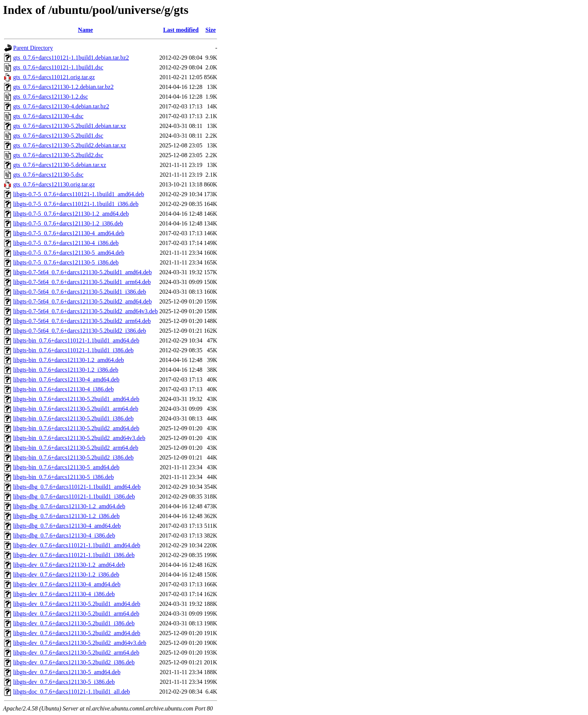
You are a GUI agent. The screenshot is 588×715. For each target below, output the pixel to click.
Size (211, 30)
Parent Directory (33, 48)
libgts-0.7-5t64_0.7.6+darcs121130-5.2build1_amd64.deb (82, 272)
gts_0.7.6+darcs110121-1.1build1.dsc (58, 67)
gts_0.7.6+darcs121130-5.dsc (48, 175)
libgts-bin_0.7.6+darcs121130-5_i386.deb (63, 477)
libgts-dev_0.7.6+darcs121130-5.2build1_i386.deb (74, 623)
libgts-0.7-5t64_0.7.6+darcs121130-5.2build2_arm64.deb (82, 321)
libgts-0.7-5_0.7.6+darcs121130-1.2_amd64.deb (71, 214)
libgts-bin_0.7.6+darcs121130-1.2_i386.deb (66, 370)
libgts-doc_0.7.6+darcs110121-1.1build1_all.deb (72, 692)
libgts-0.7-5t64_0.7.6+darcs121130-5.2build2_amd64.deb (82, 301)
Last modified (181, 30)
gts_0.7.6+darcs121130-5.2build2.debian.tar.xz (70, 145)
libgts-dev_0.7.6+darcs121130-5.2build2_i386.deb (74, 662)
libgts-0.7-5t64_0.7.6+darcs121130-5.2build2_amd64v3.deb (85, 311)
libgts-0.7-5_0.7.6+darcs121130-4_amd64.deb (69, 233)
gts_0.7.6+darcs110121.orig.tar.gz (54, 77)
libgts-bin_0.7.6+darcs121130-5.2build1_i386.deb (73, 418)
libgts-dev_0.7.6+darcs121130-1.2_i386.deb (66, 575)
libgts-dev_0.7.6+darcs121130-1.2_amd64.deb (69, 565)
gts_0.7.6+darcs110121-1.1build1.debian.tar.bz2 (71, 58)
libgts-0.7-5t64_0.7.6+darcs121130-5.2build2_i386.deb (80, 331)
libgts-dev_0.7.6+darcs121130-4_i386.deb (64, 594)
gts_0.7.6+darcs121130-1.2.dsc (51, 97)
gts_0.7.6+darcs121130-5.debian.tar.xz (60, 165)
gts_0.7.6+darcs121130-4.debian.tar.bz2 (61, 106)
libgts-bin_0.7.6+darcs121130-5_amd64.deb (66, 467)
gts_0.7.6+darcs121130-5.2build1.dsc (58, 136)
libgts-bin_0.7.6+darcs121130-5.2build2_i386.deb (73, 457)
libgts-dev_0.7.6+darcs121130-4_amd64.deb (67, 584)
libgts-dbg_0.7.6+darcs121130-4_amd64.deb (67, 526)
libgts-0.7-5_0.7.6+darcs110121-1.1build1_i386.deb (76, 204)
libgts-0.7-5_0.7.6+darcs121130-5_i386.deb (66, 262)
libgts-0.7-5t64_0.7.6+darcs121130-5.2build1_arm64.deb (82, 282)
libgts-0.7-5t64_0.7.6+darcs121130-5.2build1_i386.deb (80, 292)
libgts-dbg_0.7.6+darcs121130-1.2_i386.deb (66, 516)
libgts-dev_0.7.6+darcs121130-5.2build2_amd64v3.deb (80, 643)
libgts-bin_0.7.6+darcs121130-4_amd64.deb (66, 379)
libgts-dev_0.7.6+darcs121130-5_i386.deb (64, 682)
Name (85, 30)
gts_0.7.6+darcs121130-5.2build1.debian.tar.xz (70, 126)
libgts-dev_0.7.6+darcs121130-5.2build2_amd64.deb (77, 633)
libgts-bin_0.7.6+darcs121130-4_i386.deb (63, 389)
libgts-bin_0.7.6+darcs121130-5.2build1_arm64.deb (76, 409)
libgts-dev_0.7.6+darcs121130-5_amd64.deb (67, 672)
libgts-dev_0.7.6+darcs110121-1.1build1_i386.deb (74, 555)
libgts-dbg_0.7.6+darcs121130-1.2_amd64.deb (69, 506)
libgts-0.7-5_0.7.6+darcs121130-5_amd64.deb (69, 253)
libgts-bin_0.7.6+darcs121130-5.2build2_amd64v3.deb (79, 438)
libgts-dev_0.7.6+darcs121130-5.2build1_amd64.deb (77, 604)
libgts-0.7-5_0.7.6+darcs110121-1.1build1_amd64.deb (79, 194)
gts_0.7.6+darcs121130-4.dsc (48, 116)
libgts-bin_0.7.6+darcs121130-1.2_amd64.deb (69, 360)
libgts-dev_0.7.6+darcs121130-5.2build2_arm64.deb (76, 653)
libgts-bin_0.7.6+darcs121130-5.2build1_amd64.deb (76, 399)
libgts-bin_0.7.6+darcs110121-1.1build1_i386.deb (73, 350)
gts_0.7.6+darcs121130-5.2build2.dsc (58, 155)
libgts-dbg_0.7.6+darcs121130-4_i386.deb (64, 535)
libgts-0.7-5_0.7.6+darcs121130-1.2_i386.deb (68, 223)
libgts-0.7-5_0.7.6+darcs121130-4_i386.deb (66, 243)
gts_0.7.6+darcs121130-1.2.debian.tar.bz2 (63, 87)
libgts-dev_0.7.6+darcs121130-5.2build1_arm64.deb (76, 614)
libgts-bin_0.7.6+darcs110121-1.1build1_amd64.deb (76, 340)
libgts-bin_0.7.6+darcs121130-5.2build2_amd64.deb (76, 428)
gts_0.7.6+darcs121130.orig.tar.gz (54, 184)
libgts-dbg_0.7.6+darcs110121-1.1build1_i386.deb (74, 496)
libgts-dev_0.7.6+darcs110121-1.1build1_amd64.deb (77, 545)
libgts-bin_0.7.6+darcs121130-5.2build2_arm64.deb (76, 448)
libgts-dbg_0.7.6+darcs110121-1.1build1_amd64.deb (77, 487)
